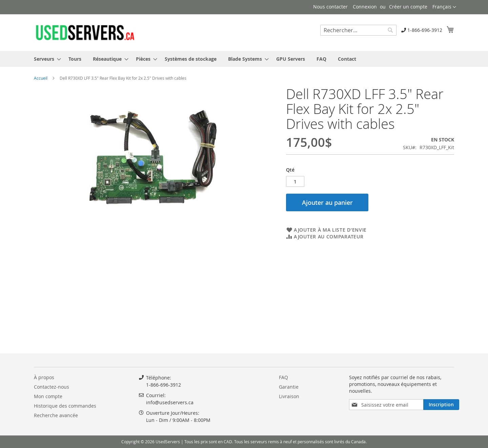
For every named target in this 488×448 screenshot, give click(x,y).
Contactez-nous (52, 387)
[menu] (244, 59)
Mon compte (48, 396)
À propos (44, 377)
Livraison (289, 396)
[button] (444, 7)
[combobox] (358, 30)
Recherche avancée (56, 415)
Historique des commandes (65, 406)
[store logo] (85, 32)
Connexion (365, 7)
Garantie (289, 387)
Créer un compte (408, 7)
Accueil (41, 78)
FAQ (283, 377)
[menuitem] (45, 59)
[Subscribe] (441, 405)
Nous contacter (330, 7)
